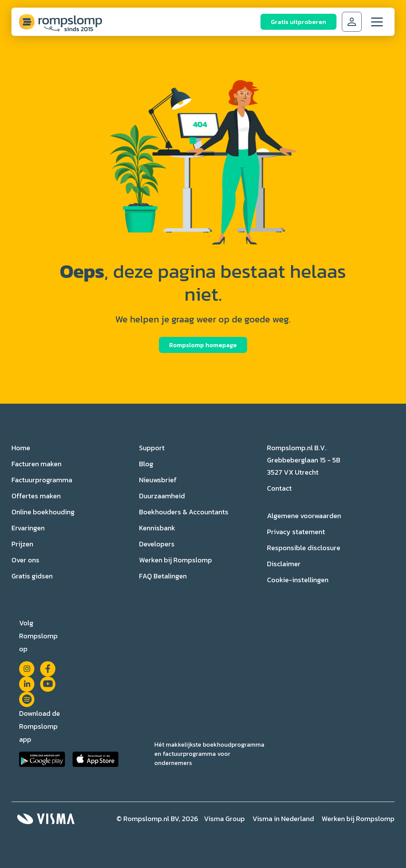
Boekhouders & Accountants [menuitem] (184, 512)
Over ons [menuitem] (25, 560)
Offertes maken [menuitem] (36, 496)
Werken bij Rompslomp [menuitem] (176, 560)
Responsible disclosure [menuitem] (304, 548)
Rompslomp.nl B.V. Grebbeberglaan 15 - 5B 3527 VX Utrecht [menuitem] (304, 460)
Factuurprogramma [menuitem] (42, 480)
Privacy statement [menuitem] (296, 532)
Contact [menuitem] (279, 488)
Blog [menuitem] (146, 464)
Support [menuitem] (152, 448)
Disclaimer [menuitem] (284, 564)
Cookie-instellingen (298, 580)
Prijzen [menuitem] (22, 544)
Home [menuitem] (21, 448)
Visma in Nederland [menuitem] (283, 819)
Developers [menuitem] (157, 544)
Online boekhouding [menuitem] (43, 512)
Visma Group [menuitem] (224, 819)
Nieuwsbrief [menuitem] (158, 480)
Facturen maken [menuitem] (36, 464)
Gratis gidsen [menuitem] (32, 576)
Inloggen (352, 22)
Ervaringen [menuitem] (28, 528)
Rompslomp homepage (203, 345)
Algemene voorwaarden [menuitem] (304, 516)
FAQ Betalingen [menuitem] (163, 576)
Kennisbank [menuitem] (157, 528)
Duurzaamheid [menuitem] (162, 496)
